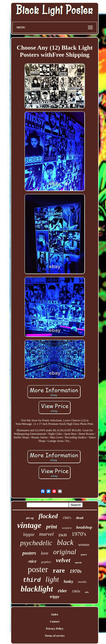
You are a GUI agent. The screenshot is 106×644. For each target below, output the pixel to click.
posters (29, 553)
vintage (29, 525)
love (45, 553)
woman (84, 545)
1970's (79, 534)
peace (84, 554)
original (65, 552)
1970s (76, 571)
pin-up (30, 518)
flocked (48, 516)
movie (78, 562)
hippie (29, 534)
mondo (82, 582)
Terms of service (55, 636)
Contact (55, 622)
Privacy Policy (55, 629)
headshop (84, 527)
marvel (46, 534)
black (65, 542)
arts (87, 592)
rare (59, 570)
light (52, 579)
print (52, 527)
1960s (76, 591)
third (32, 580)
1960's (67, 518)
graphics (46, 562)
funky (68, 581)
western (67, 528)
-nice (32, 561)
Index (55, 614)
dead (80, 518)
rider (62, 591)
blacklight (37, 589)
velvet (63, 560)
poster (38, 569)
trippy (55, 597)
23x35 (63, 535)
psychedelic (36, 543)
